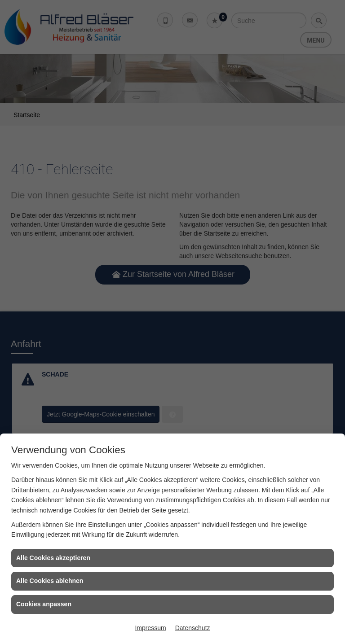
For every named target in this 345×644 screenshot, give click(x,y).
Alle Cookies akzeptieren (53, 558)
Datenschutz (193, 628)
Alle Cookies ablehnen (50, 581)
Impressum (150, 628)
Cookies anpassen (44, 604)
